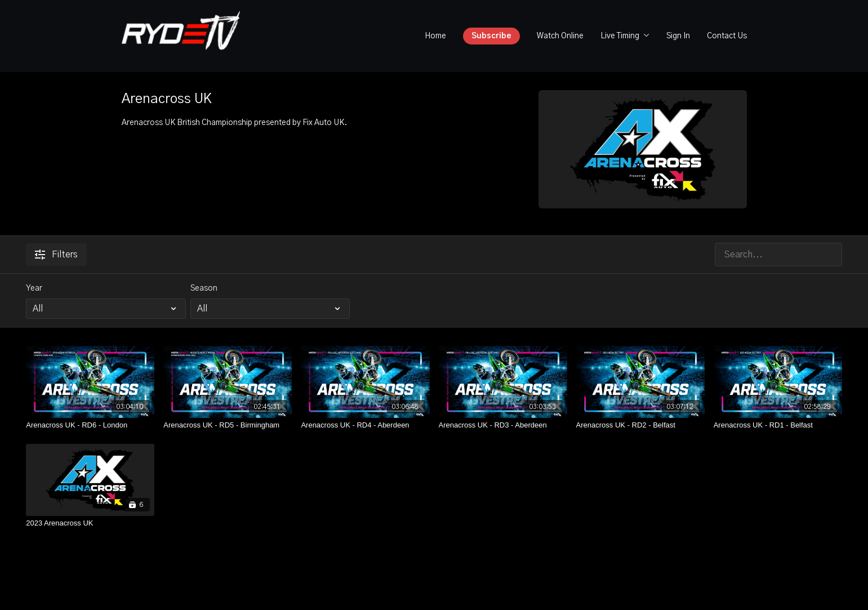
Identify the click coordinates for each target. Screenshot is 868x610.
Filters (56, 255)
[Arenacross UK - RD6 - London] (90, 425)
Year (34, 288)
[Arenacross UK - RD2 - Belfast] (640, 425)
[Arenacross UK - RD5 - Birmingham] (228, 425)
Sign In (678, 36)
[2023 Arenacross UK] (90, 523)
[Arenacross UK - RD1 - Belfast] (778, 425)
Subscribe (491, 36)
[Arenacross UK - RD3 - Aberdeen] (503, 425)
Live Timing (625, 36)
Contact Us (727, 36)
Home (435, 36)
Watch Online (560, 36)
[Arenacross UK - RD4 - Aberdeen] (365, 425)
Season (204, 288)
